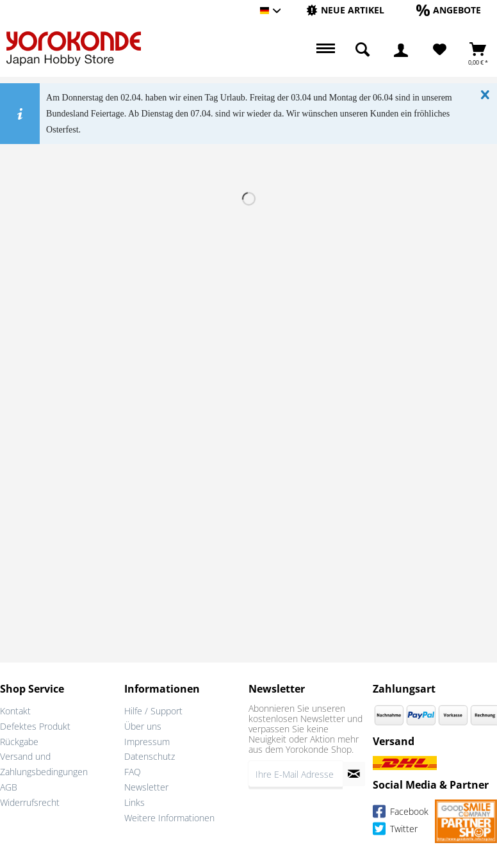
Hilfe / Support (153, 711)
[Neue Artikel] (345, 10)
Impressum (147, 742)
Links (134, 802)
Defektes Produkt (35, 726)
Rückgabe (19, 742)
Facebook (401, 813)
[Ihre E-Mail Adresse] (296, 774)
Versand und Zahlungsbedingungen (44, 764)
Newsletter (146, 787)
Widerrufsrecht (30, 802)
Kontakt (15, 711)
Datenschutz (150, 756)
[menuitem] (345, 11)
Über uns (143, 726)
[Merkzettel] (440, 50)
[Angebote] (449, 10)
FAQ (133, 772)
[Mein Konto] (401, 50)
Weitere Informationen (169, 818)
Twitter (395, 831)
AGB (9, 787)
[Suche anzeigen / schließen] (363, 50)
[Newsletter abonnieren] (354, 774)
